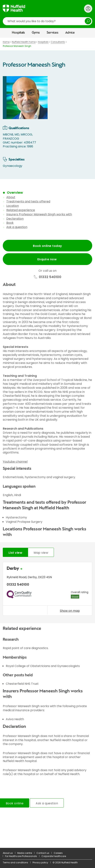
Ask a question (17, 227)
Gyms (36, 33)
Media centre (25, 853)
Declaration (15, 219)
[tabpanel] (47, 590)
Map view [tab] (41, 553)
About (11, 197)
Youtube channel (15, 462)
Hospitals (18, 33)
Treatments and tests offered (28, 201)
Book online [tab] (15, 803)
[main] (47, 443)
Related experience (21, 210)
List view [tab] (15, 553)
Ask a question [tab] (47, 803)
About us (8, 853)
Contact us (43, 853)
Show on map (70, 611)
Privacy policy (40, 862)
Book (10, 223)
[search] (47, 21)
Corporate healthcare (54, 856)
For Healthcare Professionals (21, 856)
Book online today (47, 246)
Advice (70, 33)
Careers (58, 853)
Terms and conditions (15, 862)
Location (13, 206)
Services (53, 33)
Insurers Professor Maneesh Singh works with (39, 214)
